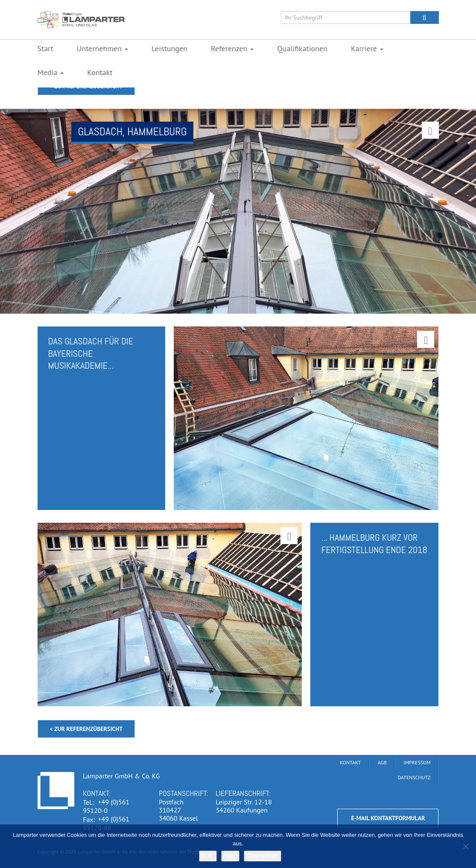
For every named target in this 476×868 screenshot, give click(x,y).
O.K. (208, 856)
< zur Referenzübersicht (86, 729)
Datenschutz (263, 856)
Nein (230, 856)
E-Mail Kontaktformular (388, 818)
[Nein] (465, 846)
